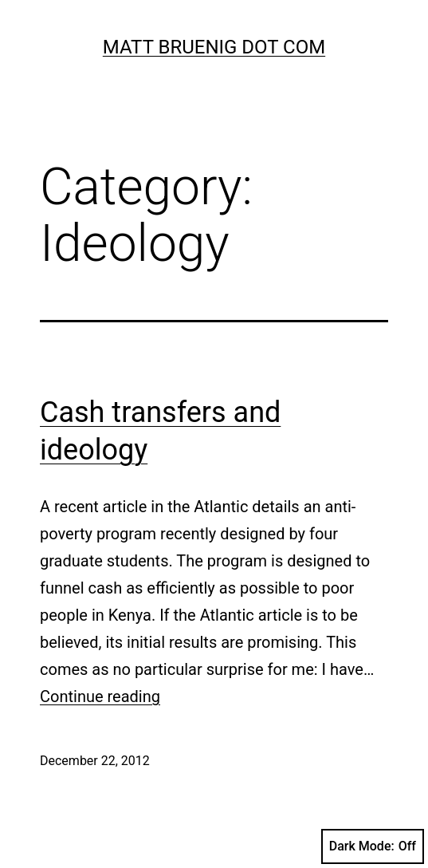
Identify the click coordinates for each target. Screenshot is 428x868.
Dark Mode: (373, 846)
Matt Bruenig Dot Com (214, 47)
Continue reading (100, 696)
